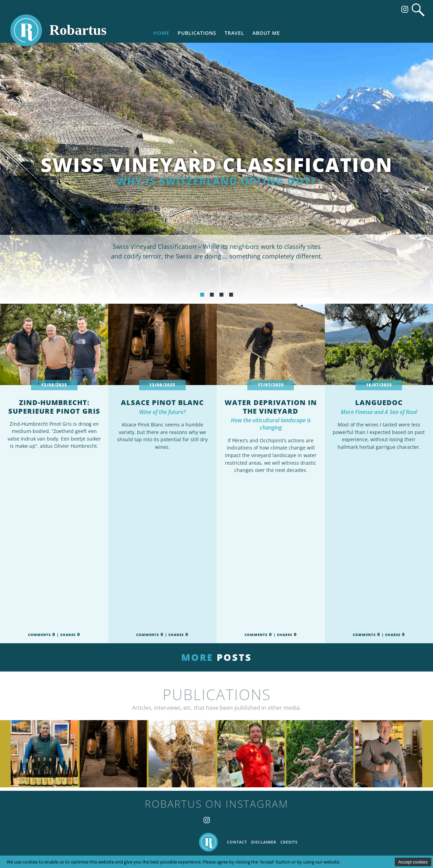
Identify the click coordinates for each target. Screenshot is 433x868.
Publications (197, 33)
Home (161, 33)
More (216, 657)
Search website (418, 10)
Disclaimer (264, 842)
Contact (237, 842)
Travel (234, 33)
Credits (289, 842)
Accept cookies (413, 862)
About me (266, 33)
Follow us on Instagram (405, 9)
